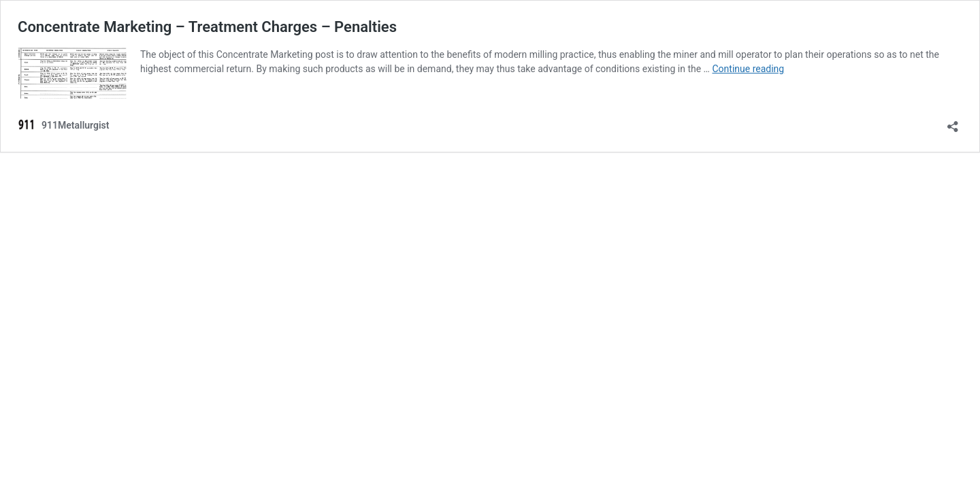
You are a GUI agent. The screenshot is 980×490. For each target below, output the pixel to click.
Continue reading (748, 69)
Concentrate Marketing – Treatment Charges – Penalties (207, 27)
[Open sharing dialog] (953, 122)
